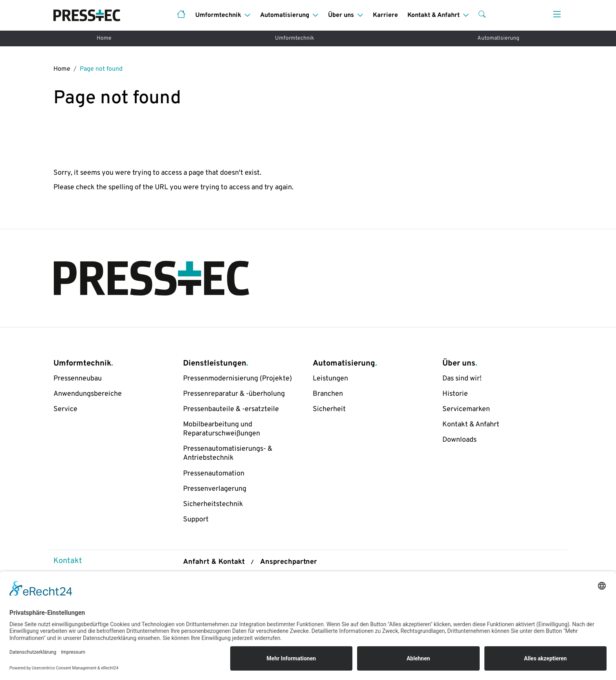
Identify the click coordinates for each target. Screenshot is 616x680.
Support (196, 520)
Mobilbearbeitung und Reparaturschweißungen (222, 429)
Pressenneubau (78, 379)
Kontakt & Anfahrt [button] (434, 15)
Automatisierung (498, 38)
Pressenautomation (214, 474)
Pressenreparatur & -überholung (234, 394)
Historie (455, 394)
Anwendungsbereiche (88, 394)
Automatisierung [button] (285, 15)
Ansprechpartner (289, 562)
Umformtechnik (294, 38)
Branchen (328, 394)
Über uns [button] (341, 15)
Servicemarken (466, 409)
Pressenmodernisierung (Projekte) (237, 379)
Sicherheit (329, 409)
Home (104, 38)
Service (65, 409)
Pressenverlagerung (215, 489)
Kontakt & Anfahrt (471, 425)
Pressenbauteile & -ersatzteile (231, 409)
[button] (482, 16)
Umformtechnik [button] (218, 15)
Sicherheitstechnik (213, 504)
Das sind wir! (462, 379)
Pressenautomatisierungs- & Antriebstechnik (228, 453)
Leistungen (330, 379)
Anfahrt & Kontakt (214, 562)
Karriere (385, 15)
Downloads (459, 440)
